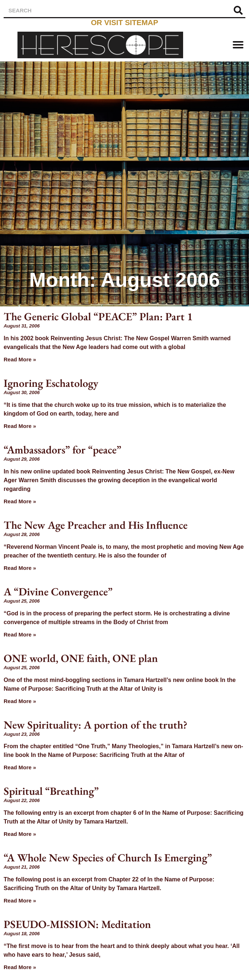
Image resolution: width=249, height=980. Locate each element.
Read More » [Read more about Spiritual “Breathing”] (20, 834)
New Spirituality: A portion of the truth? (96, 725)
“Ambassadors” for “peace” (62, 450)
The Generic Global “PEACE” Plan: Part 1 (98, 316)
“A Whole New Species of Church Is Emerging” (108, 858)
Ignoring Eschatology (51, 383)
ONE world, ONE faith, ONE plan (81, 658)
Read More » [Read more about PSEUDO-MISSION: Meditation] (20, 967)
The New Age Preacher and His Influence (96, 525)
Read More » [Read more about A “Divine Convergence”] (20, 634)
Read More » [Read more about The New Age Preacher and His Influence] (20, 568)
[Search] (238, 10)
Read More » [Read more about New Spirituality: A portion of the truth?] (20, 767)
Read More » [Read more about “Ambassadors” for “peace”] (20, 501)
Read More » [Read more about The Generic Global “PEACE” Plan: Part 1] (20, 359)
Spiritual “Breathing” (51, 791)
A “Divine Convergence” (58, 592)
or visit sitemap (125, 22)
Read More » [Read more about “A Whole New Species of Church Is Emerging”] (20, 900)
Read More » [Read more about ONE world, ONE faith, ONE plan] (20, 701)
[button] (238, 45)
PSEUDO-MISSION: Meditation (77, 924)
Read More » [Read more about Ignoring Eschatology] (20, 426)
